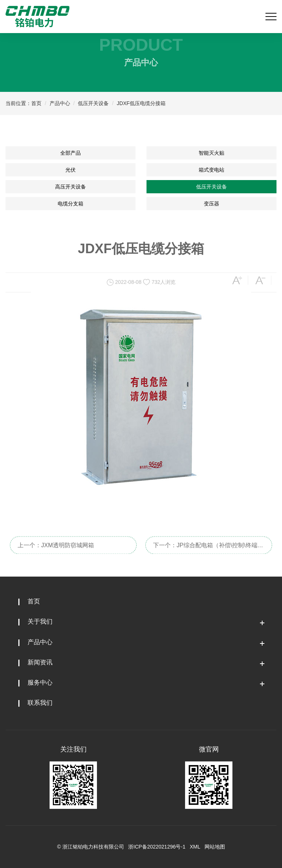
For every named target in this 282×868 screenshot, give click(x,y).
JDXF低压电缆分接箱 (141, 103)
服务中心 (40, 683)
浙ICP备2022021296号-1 (157, 847)
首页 (36, 103)
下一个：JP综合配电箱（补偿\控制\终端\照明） (205, 553)
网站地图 (215, 847)
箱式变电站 (211, 170)
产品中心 (60, 103)
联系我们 (40, 703)
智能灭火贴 (211, 153)
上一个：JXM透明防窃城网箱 (56, 550)
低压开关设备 (93, 103)
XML (195, 847)
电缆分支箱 (70, 204)
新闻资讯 (40, 662)
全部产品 (70, 153)
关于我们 (40, 622)
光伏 (70, 170)
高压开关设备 (70, 187)
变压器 (211, 204)
